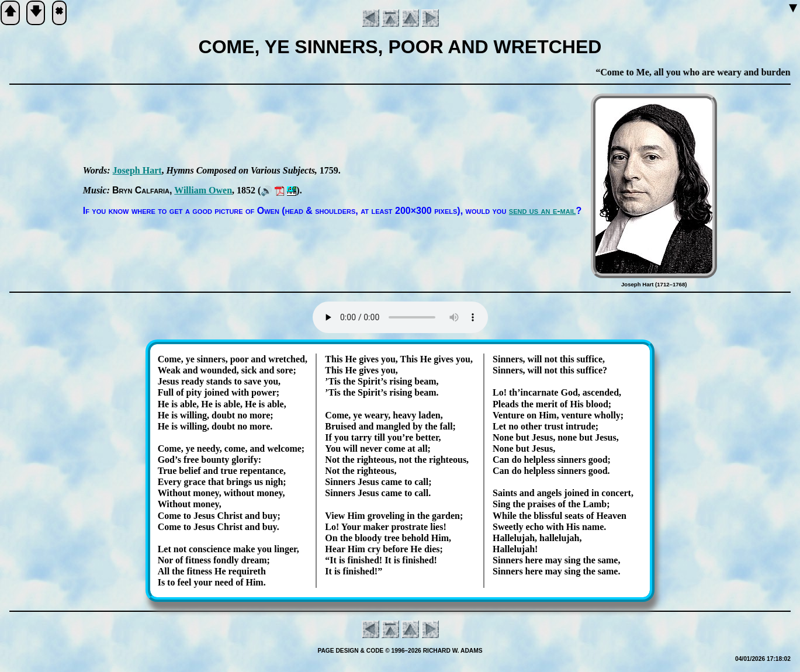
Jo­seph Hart (137, 170)
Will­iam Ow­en (203, 190)
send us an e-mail (543, 211)
